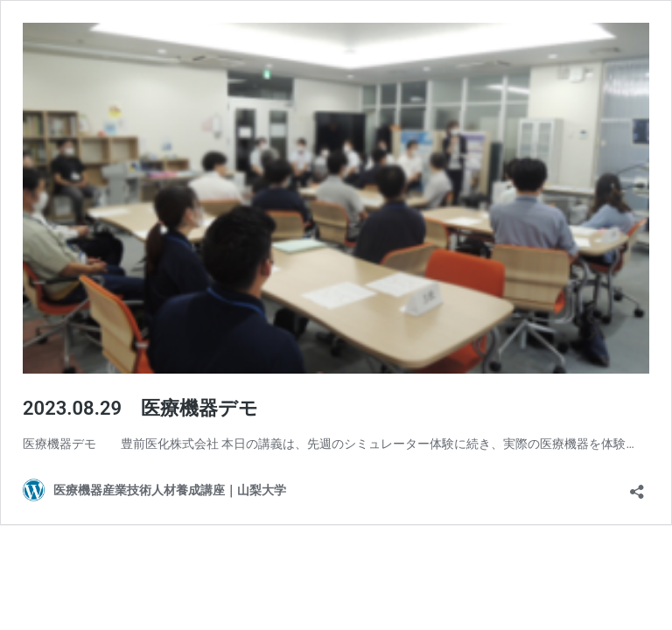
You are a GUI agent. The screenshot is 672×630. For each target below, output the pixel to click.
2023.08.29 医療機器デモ (140, 408)
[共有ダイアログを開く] (637, 486)
